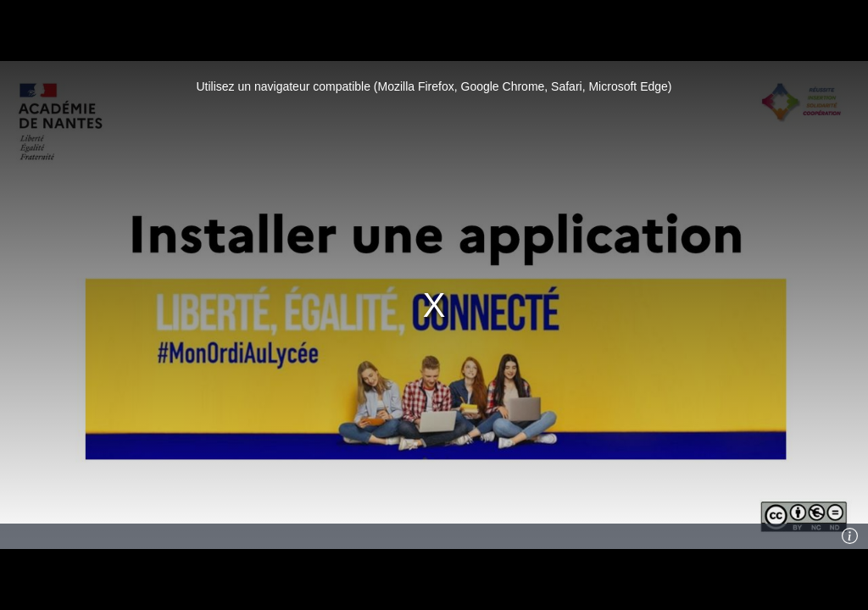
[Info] (850, 536)
